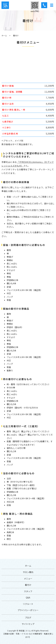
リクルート (28, 604)
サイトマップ (28, 624)
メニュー (28, 578)
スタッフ (28, 591)
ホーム (4, 35)
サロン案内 (28, 572)
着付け (28, 585)
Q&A (28, 597)
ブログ (28, 618)
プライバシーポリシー (28, 610)
